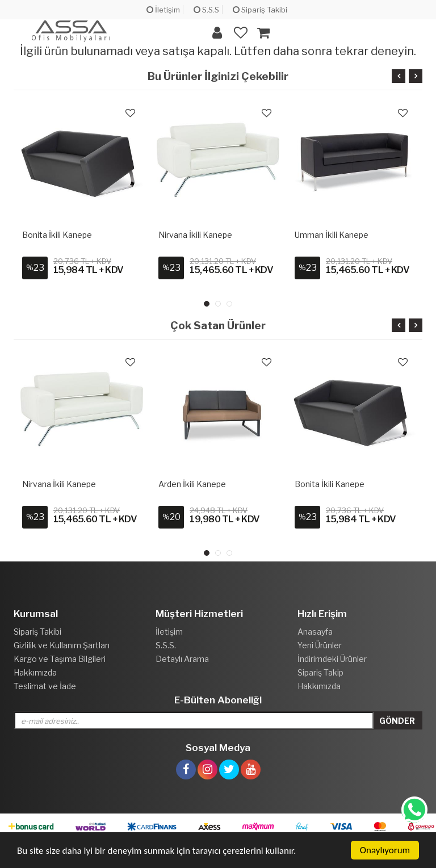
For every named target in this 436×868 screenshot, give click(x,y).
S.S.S (206, 10)
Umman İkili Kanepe (332, 235)
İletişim (163, 10)
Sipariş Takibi (260, 10)
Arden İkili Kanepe (192, 484)
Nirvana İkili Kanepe (195, 235)
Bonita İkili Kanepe (57, 235)
